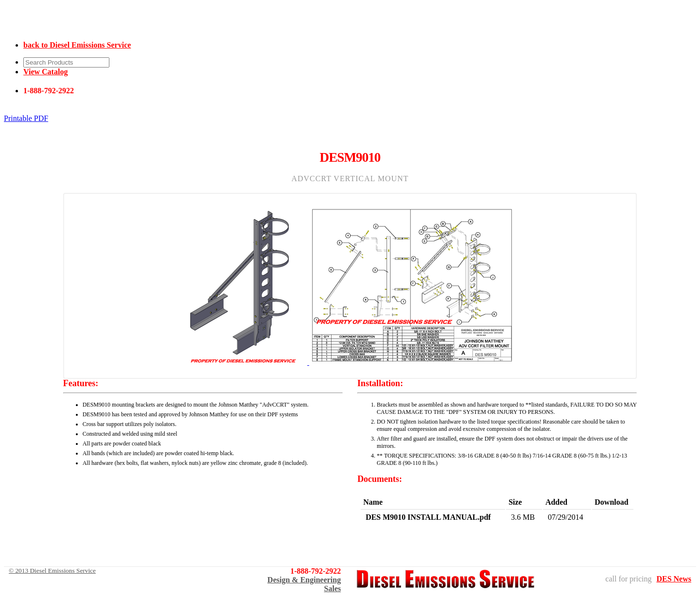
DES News (674, 579)
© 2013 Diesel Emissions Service (52, 571)
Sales (333, 588)
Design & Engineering (304, 580)
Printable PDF (26, 118)
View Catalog (45, 72)
